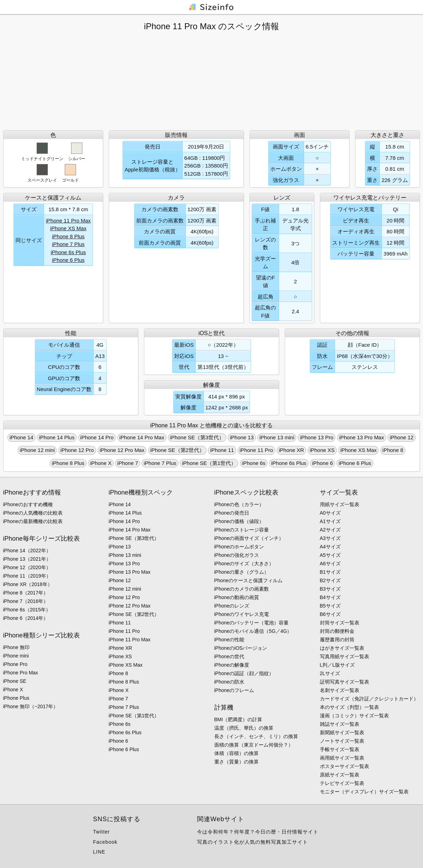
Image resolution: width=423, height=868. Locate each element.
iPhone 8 (393, 450)
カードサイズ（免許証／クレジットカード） (369, 699)
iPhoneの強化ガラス (237, 555)
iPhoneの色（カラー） (239, 504)
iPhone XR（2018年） (28, 584)
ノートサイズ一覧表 (342, 741)
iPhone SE (15, 681)
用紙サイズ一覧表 (340, 504)
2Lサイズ (330, 673)
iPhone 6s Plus (68, 252)
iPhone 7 (128, 463)
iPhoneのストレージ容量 (242, 530)
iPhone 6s (254, 463)
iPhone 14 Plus (57, 437)
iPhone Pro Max (21, 673)
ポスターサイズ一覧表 (345, 766)
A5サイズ (330, 555)
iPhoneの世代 (229, 656)
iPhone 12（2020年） (27, 567)
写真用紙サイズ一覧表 (345, 656)
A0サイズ (330, 513)
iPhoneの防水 (229, 682)
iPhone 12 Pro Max (122, 450)
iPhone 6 (323, 463)
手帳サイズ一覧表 (340, 749)
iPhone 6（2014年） (26, 618)
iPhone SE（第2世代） (177, 450)
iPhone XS (322, 450)
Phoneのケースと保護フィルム (248, 580)
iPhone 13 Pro (317, 437)
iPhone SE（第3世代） (197, 437)
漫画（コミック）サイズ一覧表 (354, 716)
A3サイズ (330, 538)
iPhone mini (16, 656)
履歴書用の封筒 (337, 640)
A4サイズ (330, 547)
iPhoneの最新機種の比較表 (33, 521)
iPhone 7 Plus (68, 244)
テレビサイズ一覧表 (342, 783)
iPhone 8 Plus (68, 236)
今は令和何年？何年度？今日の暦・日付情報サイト (258, 832)
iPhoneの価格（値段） (239, 521)
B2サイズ (330, 580)
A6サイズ (330, 564)
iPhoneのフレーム (234, 690)
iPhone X (101, 463)
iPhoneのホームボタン (239, 547)
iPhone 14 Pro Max (142, 437)
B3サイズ (330, 589)
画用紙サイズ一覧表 (342, 758)
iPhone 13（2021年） (27, 559)
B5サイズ (330, 606)
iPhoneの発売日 (232, 513)
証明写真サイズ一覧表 (345, 682)
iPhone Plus (16, 698)
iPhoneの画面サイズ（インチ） (249, 538)
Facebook (105, 842)
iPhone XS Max (68, 228)
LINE (99, 852)
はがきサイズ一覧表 (342, 648)
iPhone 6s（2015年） (27, 610)
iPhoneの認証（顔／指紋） (244, 673)
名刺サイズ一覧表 (340, 690)
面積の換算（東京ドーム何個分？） (254, 745)
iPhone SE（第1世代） (209, 463)
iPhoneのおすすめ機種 (28, 504)
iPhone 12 (402, 437)
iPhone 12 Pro (77, 450)
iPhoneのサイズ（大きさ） (244, 564)
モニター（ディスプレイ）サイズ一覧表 (364, 792)
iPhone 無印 (16, 647)
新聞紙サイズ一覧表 (342, 732)
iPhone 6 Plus (68, 260)
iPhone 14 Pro (97, 437)
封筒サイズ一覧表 (340, 623)
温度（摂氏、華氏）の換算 (244, 728)
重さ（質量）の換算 (236, 762)
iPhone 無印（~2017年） (31, 706)
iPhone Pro (15, 664)
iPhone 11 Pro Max (68, 221)
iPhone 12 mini (37, 450)
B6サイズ (330, 614)
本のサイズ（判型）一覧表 (349, 707)
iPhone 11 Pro (256, 450)
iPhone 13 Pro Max (362, 437)
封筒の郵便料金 (337, 631)
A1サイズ (330, 521)
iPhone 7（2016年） (26, 601)
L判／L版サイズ (337, 665)
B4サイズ (330, 597)
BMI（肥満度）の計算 (238, 719)
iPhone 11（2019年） (27, 576)
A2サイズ (330, 530)
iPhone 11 (222, 450)
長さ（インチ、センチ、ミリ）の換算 (256, 736)
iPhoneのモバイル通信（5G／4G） (253, 631)
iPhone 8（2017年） (26, 593)
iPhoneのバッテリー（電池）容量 (252, 623)
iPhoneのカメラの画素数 (242, 589)
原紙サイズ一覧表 (340, 775)
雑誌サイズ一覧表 (340, 724)
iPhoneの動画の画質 (237, 597)
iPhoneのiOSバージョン (241, 648)
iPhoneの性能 (229, 640)
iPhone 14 (21, 437)
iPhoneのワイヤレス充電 (242, 614)
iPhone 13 (242, 437)
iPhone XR (291, 450)
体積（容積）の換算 (236, 753)
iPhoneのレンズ (232, 606)
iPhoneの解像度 (232, 665)
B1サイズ (330, 572)
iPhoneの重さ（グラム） (242, 572)
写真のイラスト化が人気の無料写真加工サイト (252, 842)
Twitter (101, 832)
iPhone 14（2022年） (27, 551)
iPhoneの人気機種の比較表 (33, 513)
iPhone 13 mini (277, 437)
